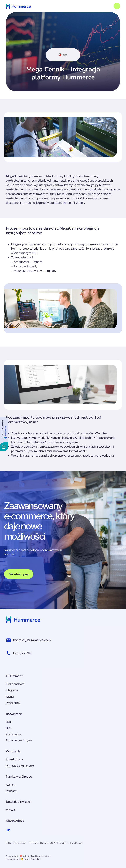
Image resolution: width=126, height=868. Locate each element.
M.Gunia (29, 856)
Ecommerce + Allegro (19, 741)
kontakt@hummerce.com (28, 640)
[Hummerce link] (18, 6)
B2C (8, 728)
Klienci (10, 697)
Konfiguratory (14, 734)
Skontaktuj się (19, 574)
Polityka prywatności (16, 843)
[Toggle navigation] (117, 6)
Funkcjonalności (15, 684)
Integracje (12, 690)
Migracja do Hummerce (20, 766)
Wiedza (10, 810)
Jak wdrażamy (14, 759)
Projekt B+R (13, 703)
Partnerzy (12, 791)
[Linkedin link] (9, 829)
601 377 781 (19, 653)
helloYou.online (34, 859)
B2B (8, 722)
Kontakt (11, 785)
